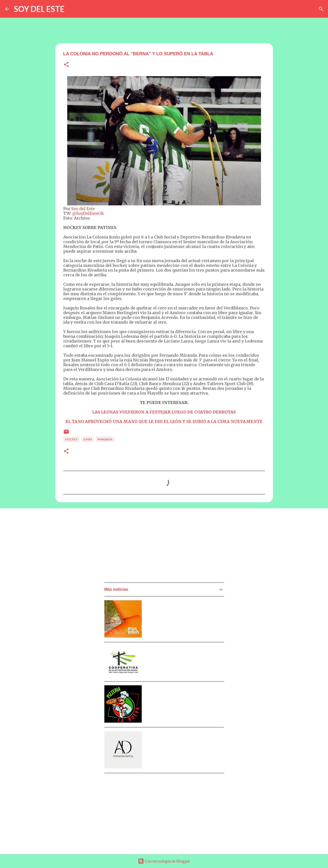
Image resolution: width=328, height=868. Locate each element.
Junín (88, 439)
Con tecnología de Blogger (164, 861)
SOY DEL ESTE (39, 9)
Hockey (71, 439)
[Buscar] (321, 9)
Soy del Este (83, 209)
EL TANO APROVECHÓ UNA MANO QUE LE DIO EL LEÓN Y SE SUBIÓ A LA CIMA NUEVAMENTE (164, 421)
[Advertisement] (142, 547)
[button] (66, 65)
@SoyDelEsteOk (88, 213)
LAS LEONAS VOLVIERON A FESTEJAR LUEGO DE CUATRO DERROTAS (164, 412)
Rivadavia (105, 439)
